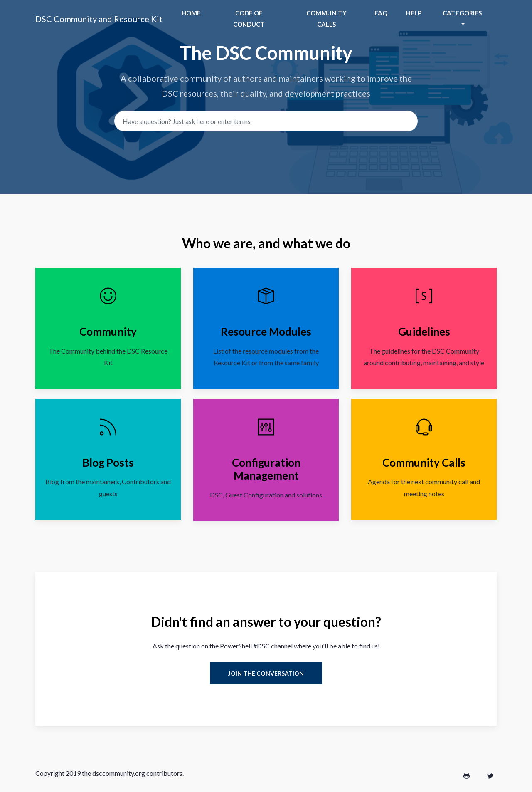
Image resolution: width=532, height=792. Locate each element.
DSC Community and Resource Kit (99, 19)
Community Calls (326, 19)
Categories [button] (462, 13)
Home (191, 13)
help (414, 13)
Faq (381, 13)
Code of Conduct (249, 19)
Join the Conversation (266, 673)
